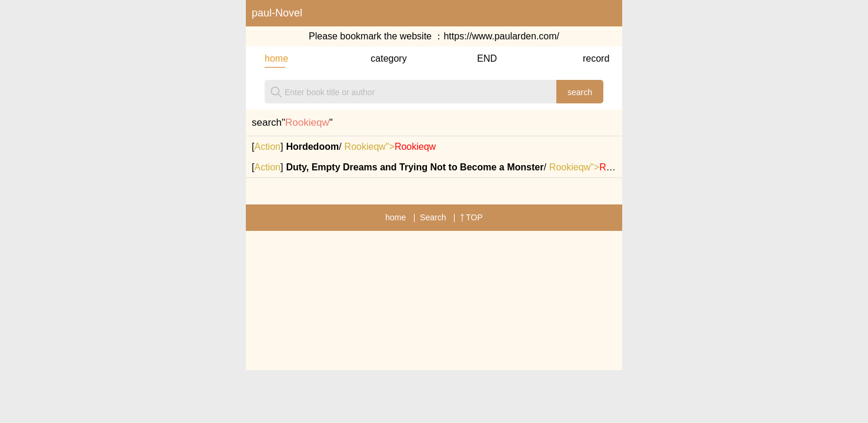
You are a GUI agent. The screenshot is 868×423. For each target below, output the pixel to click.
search (580, 92)
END (487, 58)
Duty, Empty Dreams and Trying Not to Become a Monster (415, 167)
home (275, 58)
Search (433, 217)
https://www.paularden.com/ (501, 36)
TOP (471, 217)
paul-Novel (277, 13)
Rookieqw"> (390, 147)
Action (267, 147)
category (381, 58)
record (593, 58)
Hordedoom (312, 147)
